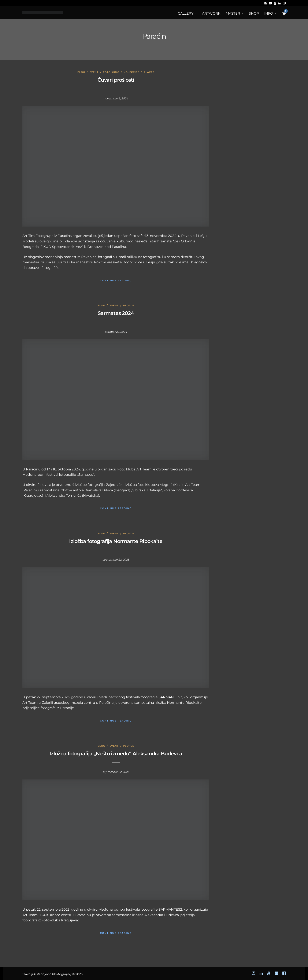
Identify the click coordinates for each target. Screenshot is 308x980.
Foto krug (111, 72)
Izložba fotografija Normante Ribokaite (116, 541)
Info (269, 13)
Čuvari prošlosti (116, 80)
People (129, 305)
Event (94, 72)
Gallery (186, 13)
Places (149, 72)
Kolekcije (131, 72)
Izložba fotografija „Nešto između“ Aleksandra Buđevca (116, 754)
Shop (254, 13)
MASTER (233, 13)
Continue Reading (116, 280)
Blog (81, 72)
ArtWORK (211, 13)
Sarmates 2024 (116, 313)
